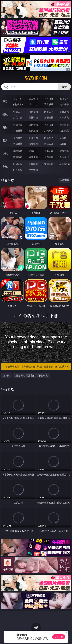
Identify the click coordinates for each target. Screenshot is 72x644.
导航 (5, 167)
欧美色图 (49, 138)
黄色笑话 (49, 157)
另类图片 (64, 144)
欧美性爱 (64, 125)
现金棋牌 (49, 104)
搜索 (64, 87)
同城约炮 (18, 164)
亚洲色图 (33, 138)
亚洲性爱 (18, 125)
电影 (5, 127)
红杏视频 (18, 170)
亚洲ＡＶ (18, 112)
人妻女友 (49, 151)
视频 (5, 114)
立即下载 (59, 637)
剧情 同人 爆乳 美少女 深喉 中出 (32, 375)
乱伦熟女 (49, 130)
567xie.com (36, 78)
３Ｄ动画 (64, 112)
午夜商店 (33, 164)
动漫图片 (64, 138)
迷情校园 (18, 157)
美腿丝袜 (18, 144)
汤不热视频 (64, 164)
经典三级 (33, 130)
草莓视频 (49, 164)
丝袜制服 (33, 117)
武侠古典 (64, 151)
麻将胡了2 (18, 104)
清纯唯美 (33, 144)
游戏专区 (64, 99)
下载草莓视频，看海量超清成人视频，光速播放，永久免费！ (37, 367)
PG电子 (18, 99)
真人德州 (33, 99)
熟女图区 (49, 144)
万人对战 (49, 99)
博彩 (5, 101)
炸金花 (33, 104)
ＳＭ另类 (64, 117)
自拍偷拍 (33, 112)
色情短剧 (33, 170)
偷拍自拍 (33, 125)
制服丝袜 (18, 130)
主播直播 (49, 117)
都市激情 (18, 151)
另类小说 (33, 157)
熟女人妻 (18, 117)
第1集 (6, 375)
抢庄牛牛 (64, 104)
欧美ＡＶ (49, 112)
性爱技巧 (64, 157)
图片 (5, 140)
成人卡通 (49, 125)
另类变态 (64, 130)
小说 (5, 153)
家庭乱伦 (33, 151)
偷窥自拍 (18, 138)
